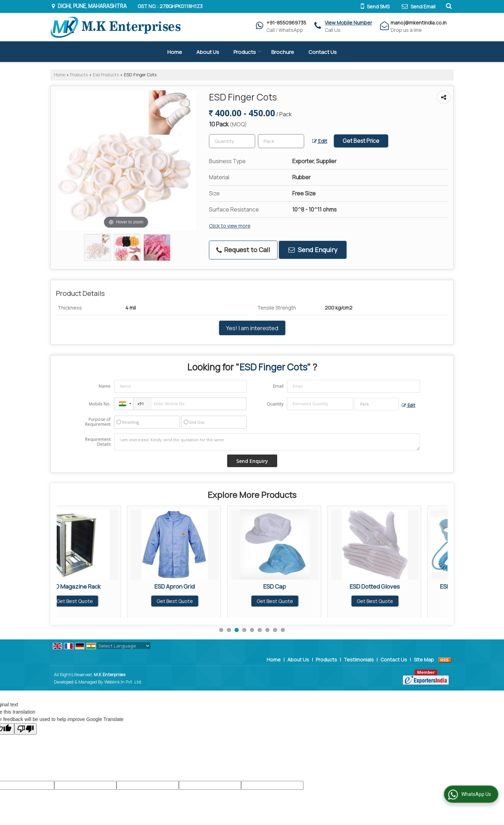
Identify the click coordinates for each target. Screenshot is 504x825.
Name (105, 386)
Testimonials (359, 660)
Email (278, 386)
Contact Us (323, 52)
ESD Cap (304, 586)
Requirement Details (98, 442)
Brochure (283, 52)
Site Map (424, 660)
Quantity (275, 404)
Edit (320, 141)
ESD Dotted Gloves (404, 586)
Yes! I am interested (252, 328)
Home (175, 52)
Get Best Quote (104, 601)
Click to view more (230, 226)
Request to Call (243, 250)
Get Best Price (361, 141)
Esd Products (106, 75)
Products (247, 52)
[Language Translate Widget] (124, 646)
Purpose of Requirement (98, 422)
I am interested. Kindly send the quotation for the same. (267, 442)
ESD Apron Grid (204, 586)
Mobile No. (100, 404)
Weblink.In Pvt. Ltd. (123, 682)
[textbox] (281, 141)
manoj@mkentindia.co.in (419, 23)
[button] (348, 23)
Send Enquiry (313, 250)
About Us (208, 52)
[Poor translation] (26, 729)
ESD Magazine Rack (104, 586)
